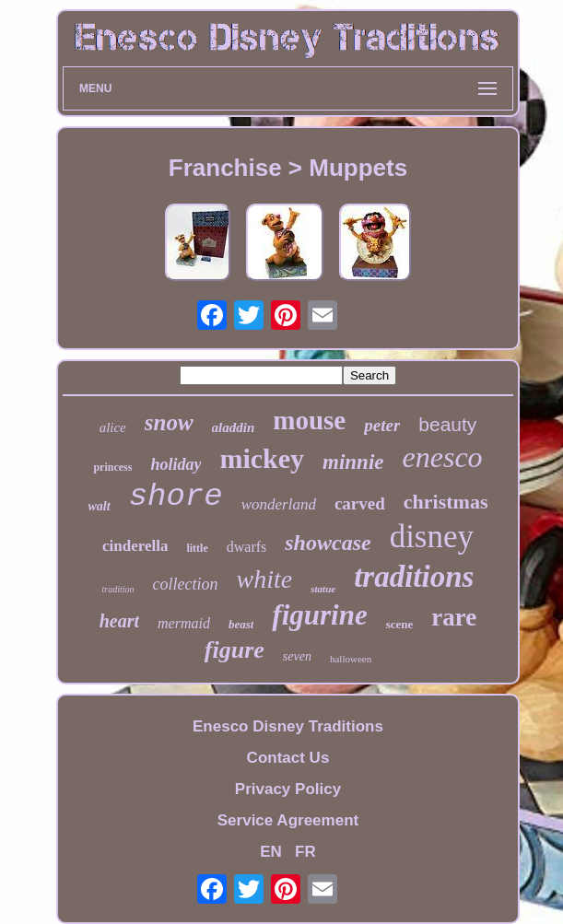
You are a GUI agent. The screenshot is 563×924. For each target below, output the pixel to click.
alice (113, 427)
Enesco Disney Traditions (288, 726)
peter (382, 425)
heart (119, 621)
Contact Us (288, 758)
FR (305, 852)
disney (432, 537)
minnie (353, 462)
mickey (262, 458)
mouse (309, 420)
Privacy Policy (288, 789)
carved (360, 503)
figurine (319, 615)
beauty (447, 424)
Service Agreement (288, 820)
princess (112, 467)
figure (235, 650)
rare (454, 617)
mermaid (184, 623)
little (197, 548)
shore (176, 497)
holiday (176, 464)
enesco (443, 457)
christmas (446, 502)
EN (271, 852)
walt (100, 506)
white (265, 579)
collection (186, 584)
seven (297, 656)
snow (169, 422)
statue (323, 589)
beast (241, 624)
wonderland (279, 504)
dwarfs (247, 547)
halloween (351, 659)
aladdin (234, 427)
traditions (414, 577)
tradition (118, 589)
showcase (328, 543)
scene (400, 624)
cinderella (135, 546)
